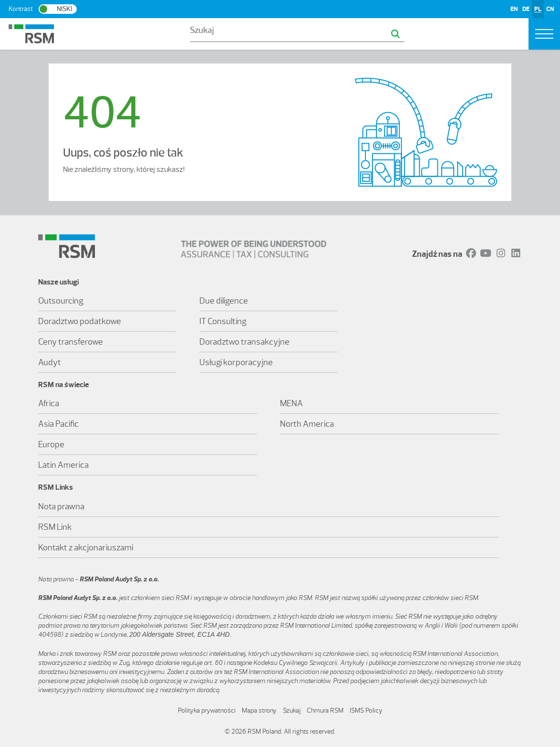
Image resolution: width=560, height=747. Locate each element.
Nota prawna (61, 506)
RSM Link (55, 527)
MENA (291, 403)
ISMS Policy (366, 710)
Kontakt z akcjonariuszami (86, 547)
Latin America (63, 465)
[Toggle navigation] (544, 34)
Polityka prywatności (207, 710)
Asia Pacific (58, 424)
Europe (51, 444)
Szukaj (292, 710)
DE (526, 9)
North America (307, 424)
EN (514, 9)
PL (538, 9)
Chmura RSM (325, 710)
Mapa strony (259, 710)
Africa (49, 403)
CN (550, 9)
